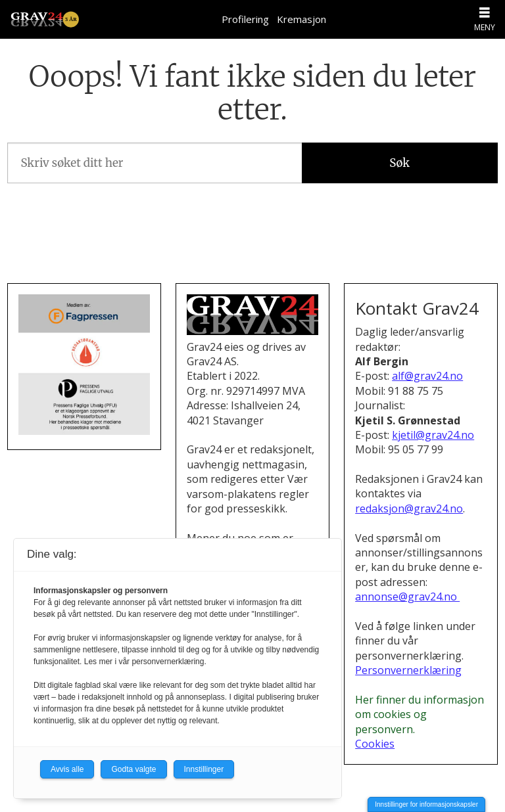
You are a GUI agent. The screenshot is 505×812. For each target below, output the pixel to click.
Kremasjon (301, 19)
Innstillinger (204, 769)
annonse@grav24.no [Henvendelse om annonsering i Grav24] (407, 597)
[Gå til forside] (45, 19)
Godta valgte (133, 769)
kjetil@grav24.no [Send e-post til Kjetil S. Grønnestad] (433, 435)
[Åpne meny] (485, 12)
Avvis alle (67, 769)
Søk (399, 163)
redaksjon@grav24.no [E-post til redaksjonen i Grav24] (409, 508)
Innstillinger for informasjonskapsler (426, 804)
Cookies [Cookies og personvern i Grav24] (375, 744)
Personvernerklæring (408, 670)
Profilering (245, 19)
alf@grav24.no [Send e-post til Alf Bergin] (427, 376)
